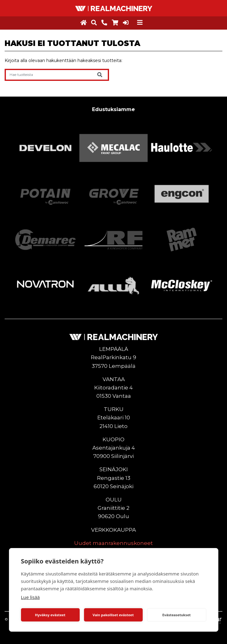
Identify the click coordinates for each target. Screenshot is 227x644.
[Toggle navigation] (140, 23)
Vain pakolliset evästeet (113, 615)
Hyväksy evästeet (50, 615)
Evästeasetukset (177, 615)
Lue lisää (30, 597)
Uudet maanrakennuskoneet (114, 543)
